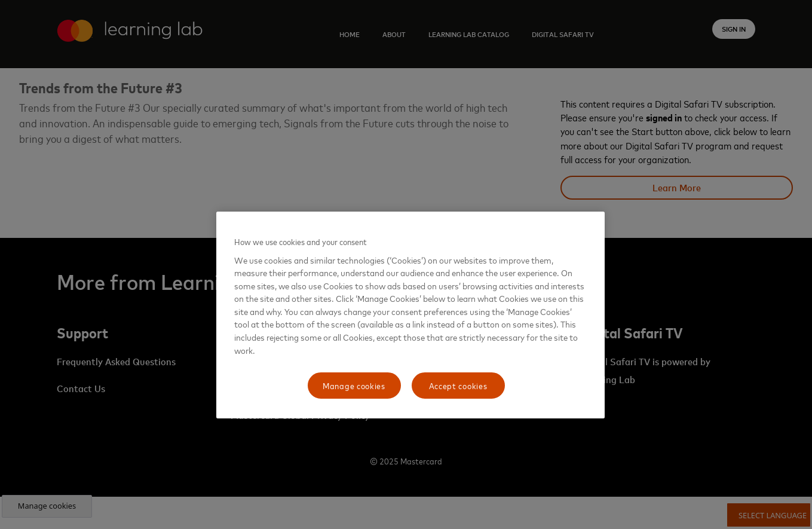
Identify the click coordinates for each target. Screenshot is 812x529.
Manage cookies (354, 385)
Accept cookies (458, 385)
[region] (410, 315)
